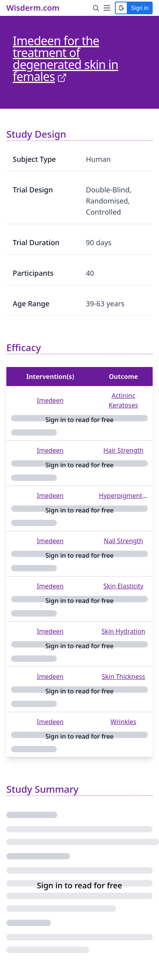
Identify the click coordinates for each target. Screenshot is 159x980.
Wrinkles (123, 722)
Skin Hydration (123, 631)
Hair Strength (123, 450)
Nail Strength (123, 541)
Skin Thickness (123, 676)
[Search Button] (96, 8)
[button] (134, 8)
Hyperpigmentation (128, 496)
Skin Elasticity (123, 586)
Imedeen (50, 400)
